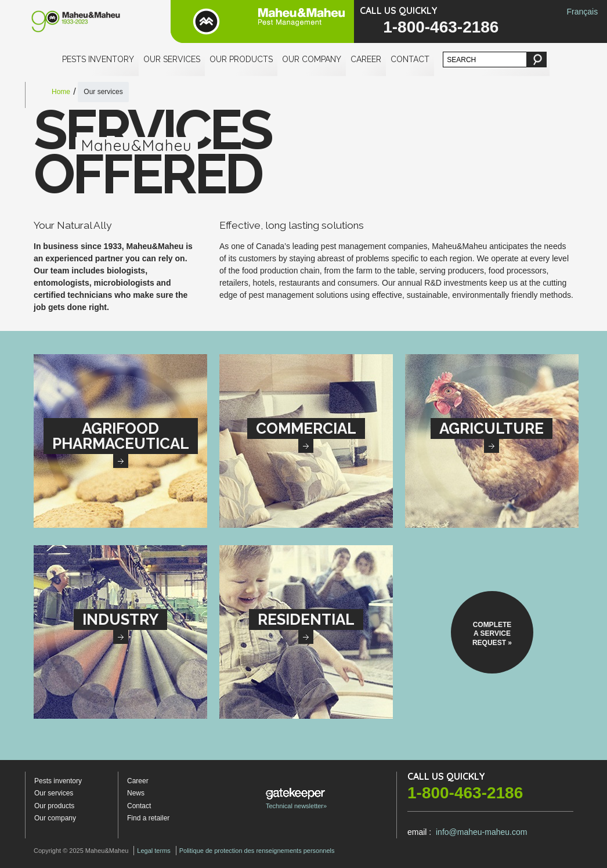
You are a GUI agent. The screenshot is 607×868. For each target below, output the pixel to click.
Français (582, 12)
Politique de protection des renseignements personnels (257, 851)
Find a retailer (148, 818)
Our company (312, 59)
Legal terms (153, 851)
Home (61, 92)
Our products (241, 59)
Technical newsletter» (296, 799)
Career (366, 59)
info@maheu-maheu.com (481, 832)
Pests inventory (98, 59)
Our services (172, 59)
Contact (410, 59)
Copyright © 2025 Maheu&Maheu (81, 851)
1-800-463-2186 (441, 27)
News (136, 793)
